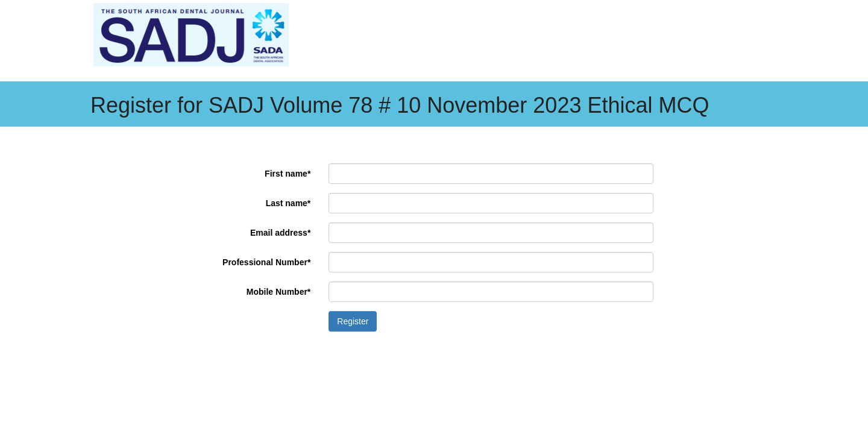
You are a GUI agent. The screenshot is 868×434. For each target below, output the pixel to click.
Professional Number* (266, 262)
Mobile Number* (279, 292)
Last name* (288, 203)
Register (353, 321)
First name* (288, 174)
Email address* (280, 233)
